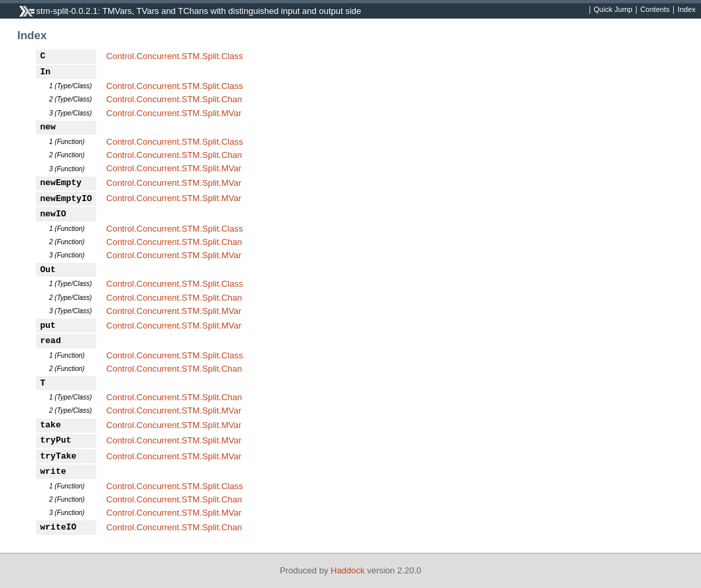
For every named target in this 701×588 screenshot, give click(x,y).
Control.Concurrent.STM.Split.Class (175, 56)
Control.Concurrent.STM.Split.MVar (174, 113)
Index (687, 10)
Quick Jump (613, 10)
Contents (655, 10)
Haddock (348, 570)
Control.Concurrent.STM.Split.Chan (174, 99)
